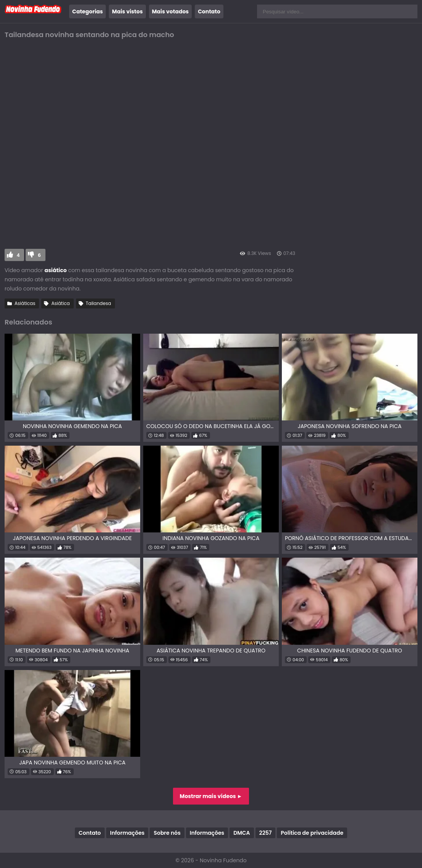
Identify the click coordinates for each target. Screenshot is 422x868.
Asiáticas (25, 303)
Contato (209, 11)
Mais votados (170, 11)
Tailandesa (99, 303)
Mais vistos (127, 11)
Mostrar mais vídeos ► (211, 796)
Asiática (60, 303)
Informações (127, 833)
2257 (266, 833)
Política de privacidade (312, 833)
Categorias (87, 11)
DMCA (242, 833)
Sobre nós (167, 833)
